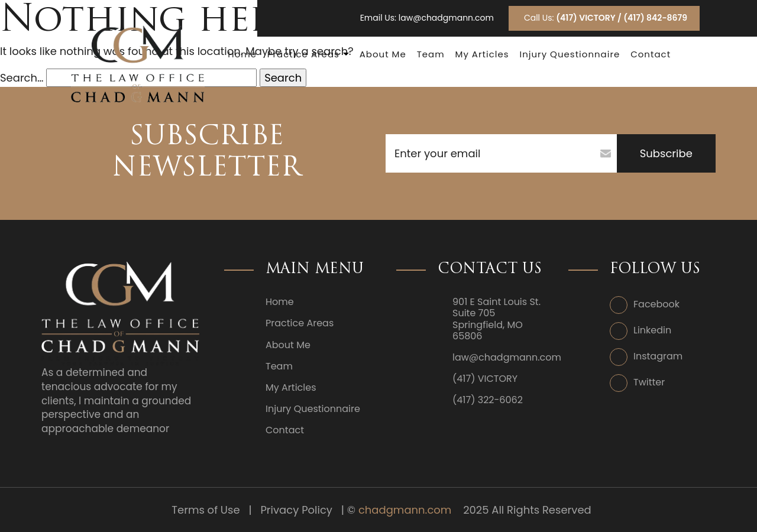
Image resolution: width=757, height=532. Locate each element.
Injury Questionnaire (570, 54)
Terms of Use (206, 510)
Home (242, 54)
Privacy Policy (296, 510)
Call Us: (606, 18)
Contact (651, 54)
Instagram (658, 356)
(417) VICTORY (485, 379)
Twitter (649, 382)
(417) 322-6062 (488, 400)
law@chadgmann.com (446, 18)
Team (431, 54)
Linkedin (652, 330)
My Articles (482, 54)
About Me (383, 54)
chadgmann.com (405, 510)
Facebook (656, 304)
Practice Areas (303, 54)
